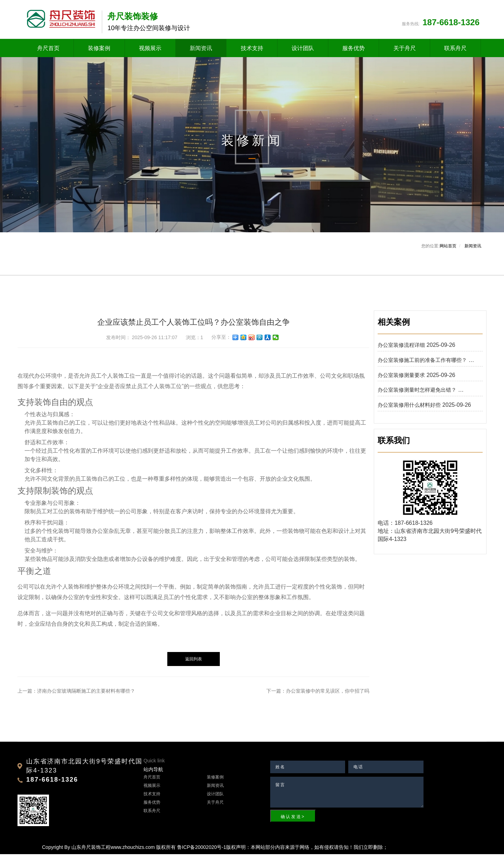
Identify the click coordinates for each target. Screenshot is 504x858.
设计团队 (303, 50)
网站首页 (448, 249)
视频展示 (150, 50)
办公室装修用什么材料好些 (409, 409)
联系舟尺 (455, 50)
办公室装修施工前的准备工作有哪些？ (422, 363)
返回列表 (194, 663)
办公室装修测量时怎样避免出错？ (417, 394)
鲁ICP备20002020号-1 (202, 851)
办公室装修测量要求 (401, 379)
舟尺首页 (48, 50)
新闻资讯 (201, 50)
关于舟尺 (405, 50)
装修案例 (99, 50)
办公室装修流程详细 (401, 348)
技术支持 (252, 50)
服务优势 (353, 50)
